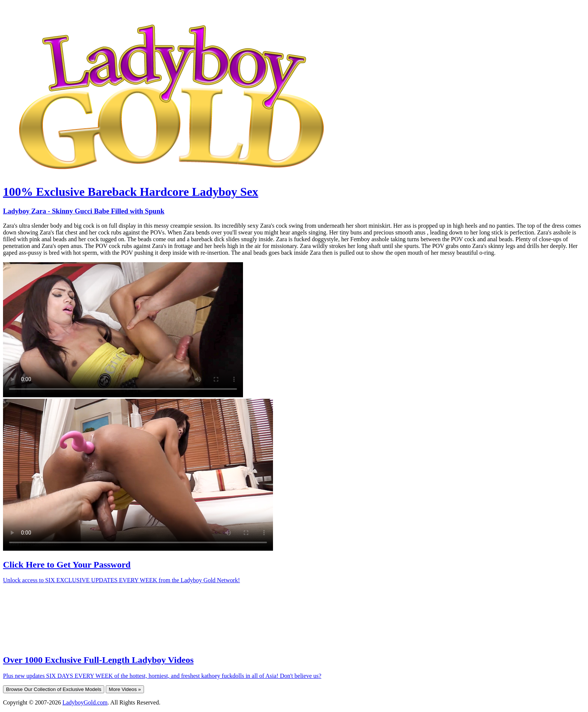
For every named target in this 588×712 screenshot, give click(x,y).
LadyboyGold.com (85, 702)
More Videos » (125, 689)
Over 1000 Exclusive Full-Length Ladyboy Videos (98, 660)
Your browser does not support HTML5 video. (123, 330)
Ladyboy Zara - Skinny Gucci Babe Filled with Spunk (84, 211)
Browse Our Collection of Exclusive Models (54, 689)
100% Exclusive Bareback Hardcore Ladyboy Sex (131, 192)
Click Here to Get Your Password (67, 565)
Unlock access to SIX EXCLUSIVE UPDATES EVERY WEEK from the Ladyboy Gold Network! (121, 580)
